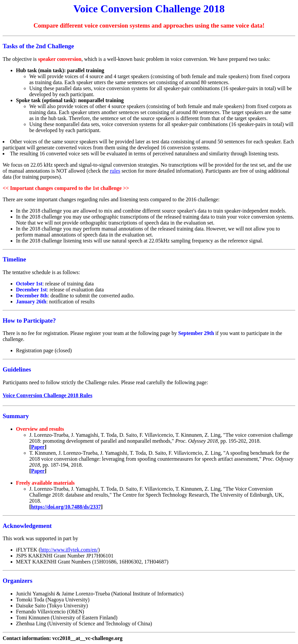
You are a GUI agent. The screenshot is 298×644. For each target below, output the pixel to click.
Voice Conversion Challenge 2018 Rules (48, 395)
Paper (38, 447)
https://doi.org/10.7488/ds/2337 (66, 507)
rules (115, 171)
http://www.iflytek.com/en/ (69, 550)
